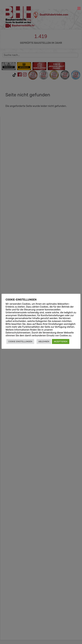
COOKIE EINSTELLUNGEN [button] (20, 341)
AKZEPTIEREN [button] (61, 341)
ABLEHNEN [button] (44, 341)
